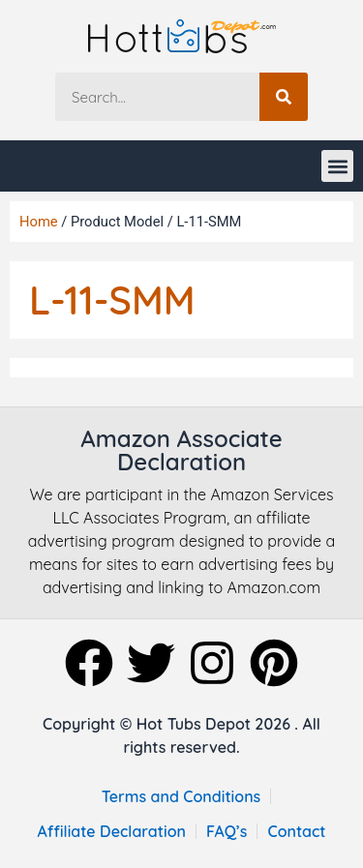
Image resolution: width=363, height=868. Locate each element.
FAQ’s (227, 831)
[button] (337, 166)
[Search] (284, 97)
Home (39, 222)
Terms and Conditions (181, 796)
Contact (296, 831)
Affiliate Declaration (111, 831)
